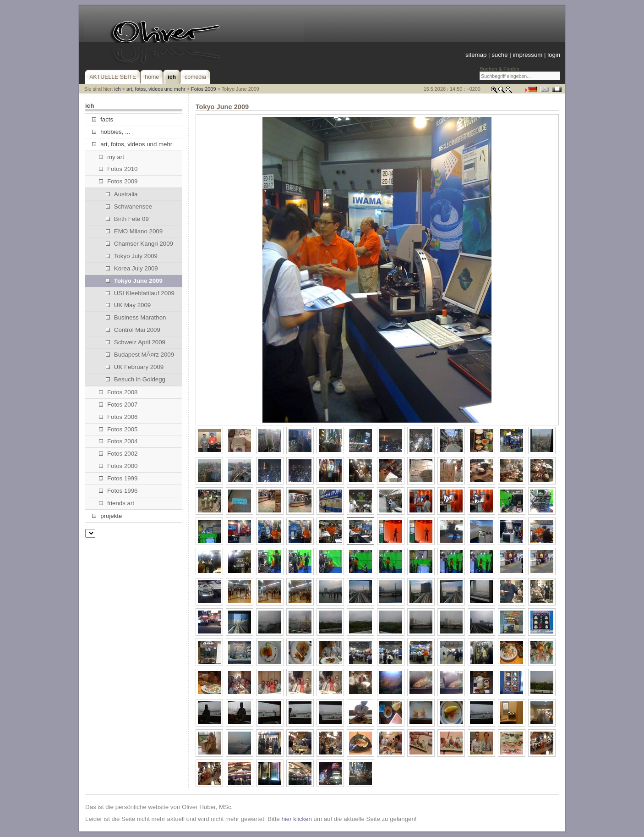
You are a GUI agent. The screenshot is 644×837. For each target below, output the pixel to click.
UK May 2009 (128, 305)
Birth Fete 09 (127, 219)
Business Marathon (136, 317)
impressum (527, 55)
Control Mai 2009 (133, 330)
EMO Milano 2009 (134, 231)
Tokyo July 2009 (132, 256)
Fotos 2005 (118, 429)
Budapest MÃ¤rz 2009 (140, 355)
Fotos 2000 (118, 466)
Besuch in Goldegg (136, 379)
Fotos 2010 (118, 169)
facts (103, 119)
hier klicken (296, 819)
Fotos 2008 (118, 392)
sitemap (476, 55)
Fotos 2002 (118, 454)
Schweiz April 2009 (136, 342)
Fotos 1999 (118, 478)
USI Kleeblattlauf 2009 (140, 293)
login (554, 55)
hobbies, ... (111, 132)
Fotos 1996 (118, 491)
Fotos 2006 (118, 417)
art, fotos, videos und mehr (156, 89)
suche (499, 55)
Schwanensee (129, 206)
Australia (122, 194)
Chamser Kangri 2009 (139, 244)
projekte (107, 516)
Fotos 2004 (118, 441)
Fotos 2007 (118, 405)
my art (112, 157)
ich (118, 89)
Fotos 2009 (203, 89)
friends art (117, 503)
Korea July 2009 (132, 268)
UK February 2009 (135, 367)
